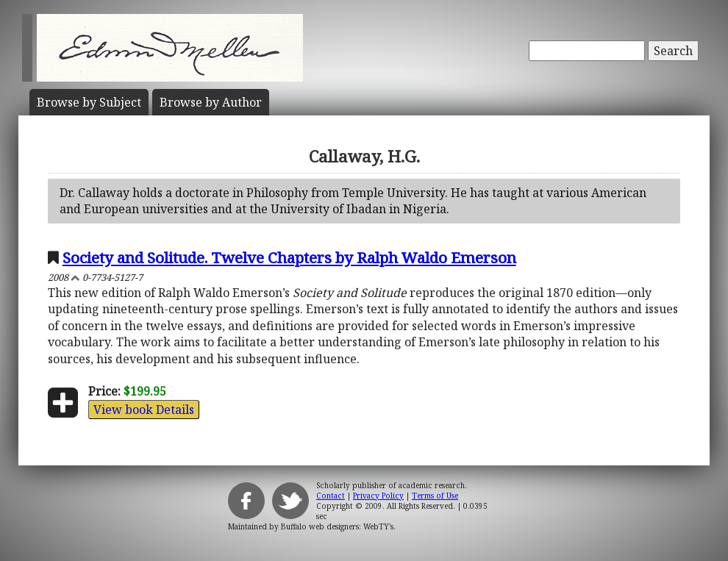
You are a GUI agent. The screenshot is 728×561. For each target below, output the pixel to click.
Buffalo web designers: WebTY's (337, 526)
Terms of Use (435, 496)
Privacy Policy (378, 496)
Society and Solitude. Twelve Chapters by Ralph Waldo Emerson (289, 257)
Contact (331, 496)
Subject (89, 102)
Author (211, 102)
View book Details (144, 410)
